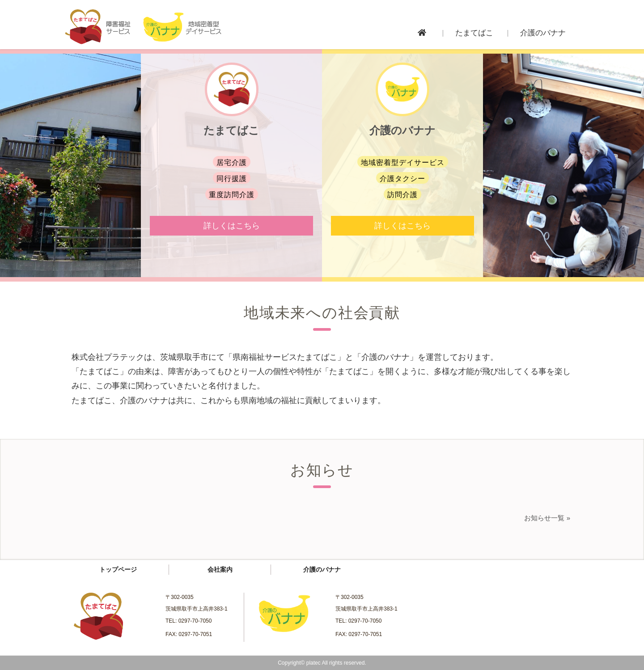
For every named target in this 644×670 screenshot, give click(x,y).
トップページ (118, 569)
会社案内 (220, 569)
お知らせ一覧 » (547, 518)
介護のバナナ (322, 569)
